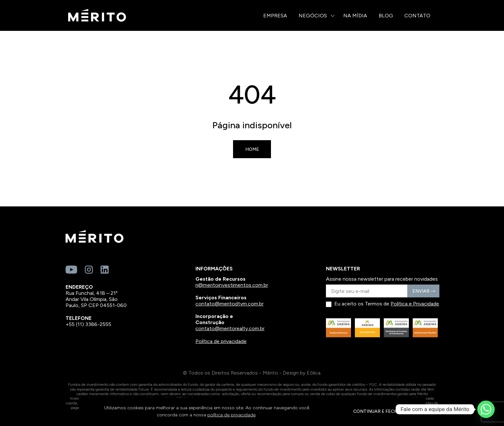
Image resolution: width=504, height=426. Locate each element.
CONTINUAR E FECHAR (378, 411)
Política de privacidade (221, 341)
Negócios (313, 16)
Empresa (275, 16)
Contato (417, 16)
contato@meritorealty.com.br (230, 328)
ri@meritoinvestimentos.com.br (232, 285)
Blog (386, 16)
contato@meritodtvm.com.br (230, 304)
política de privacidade (231, 415)
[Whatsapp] (486, 409)
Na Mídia (355, 16)
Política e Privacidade (415, 304)
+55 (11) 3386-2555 (88, 324)
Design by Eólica (302, 373)
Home (252, 149)
